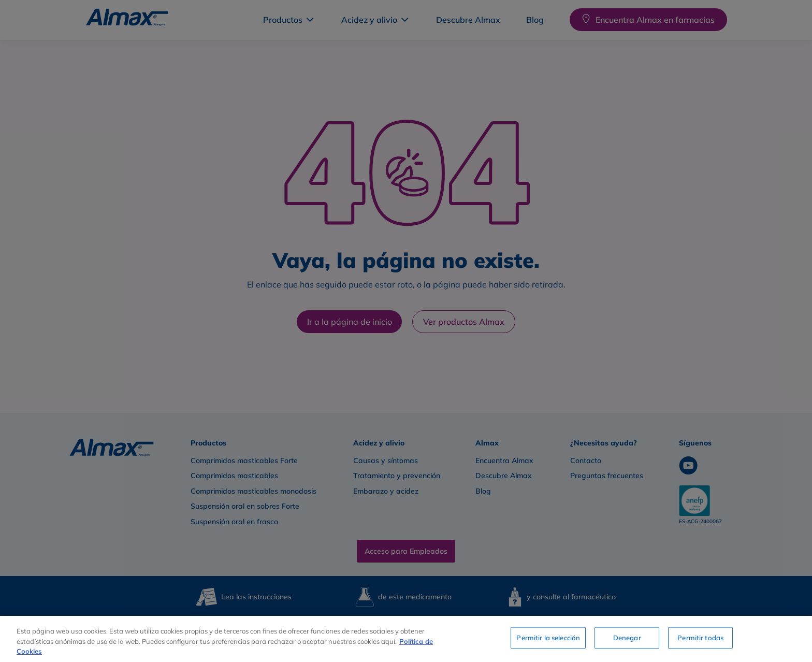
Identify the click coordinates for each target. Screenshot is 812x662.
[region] (406, 639)
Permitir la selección (548, 638)
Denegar (627, 638)
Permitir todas (700, 638)
